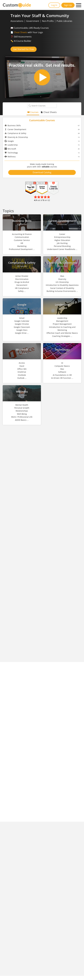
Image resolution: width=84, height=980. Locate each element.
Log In (54, 5)
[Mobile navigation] (79, 5)
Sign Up (68, 5)
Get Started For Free (24, 49)
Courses (33, 112)
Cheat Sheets (20, 32)
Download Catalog (42, 172)
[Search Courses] (30, 106)
